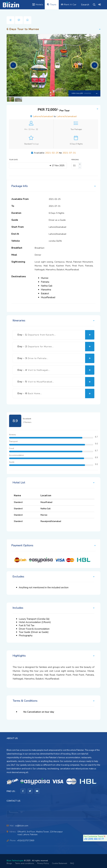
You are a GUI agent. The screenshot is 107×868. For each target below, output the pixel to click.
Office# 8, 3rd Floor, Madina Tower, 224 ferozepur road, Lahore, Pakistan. (40, 833)
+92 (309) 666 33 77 (94, 839)
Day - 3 (56, 358)
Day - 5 (56, 382)
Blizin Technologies (15, 861)
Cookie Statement (60, 863)
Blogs (9, 863)
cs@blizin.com (22, 826)
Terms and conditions (25, 863)
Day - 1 (56, 335)
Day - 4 (56, 370)
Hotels (38, 5)
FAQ (72, 863)
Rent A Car (69, 5)
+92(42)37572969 (26, 841)
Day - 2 (56, 347)
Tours (52, 5)
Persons (75, 160)
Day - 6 (56, 393)
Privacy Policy (43, 863)
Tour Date (13, 160)
